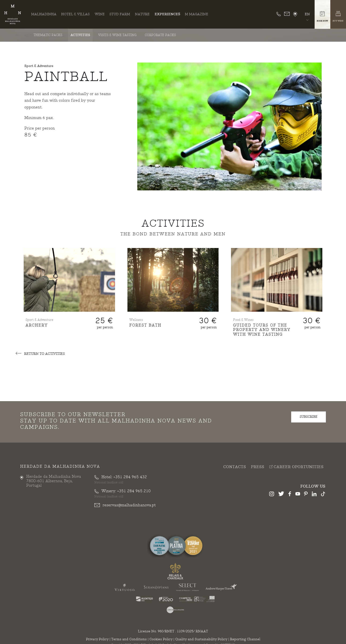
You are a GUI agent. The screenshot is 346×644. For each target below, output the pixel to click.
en (307, 14)
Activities (80, 35)
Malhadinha (44, 14)
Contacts (235, 467)
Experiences (167, 14)
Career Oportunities (296, 467)
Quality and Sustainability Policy (201, 639)
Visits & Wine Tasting (117, 35)
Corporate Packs (160, 35)
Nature (142, 14)
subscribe (309, 417)
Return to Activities (40, 354)
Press (258, 467)
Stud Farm (120, 14)
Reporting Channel (245, 639)
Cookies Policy (161, 639)
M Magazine (197, 14)
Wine (100, 14)
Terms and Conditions (129, 639)
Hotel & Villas (75, 14)
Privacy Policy (97, 639)
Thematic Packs (48, 35)
